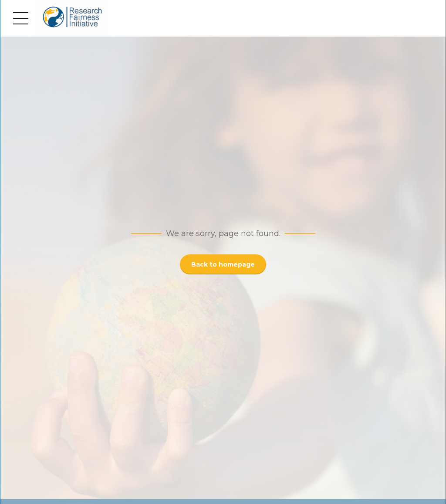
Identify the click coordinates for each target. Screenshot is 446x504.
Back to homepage (223, 264)
